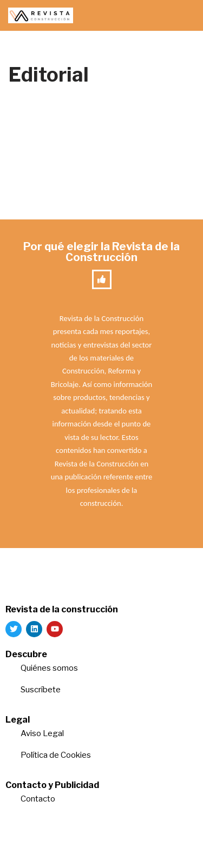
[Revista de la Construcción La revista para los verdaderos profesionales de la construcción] (41, 15)
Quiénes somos (49, 668)
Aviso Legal (42, 733)
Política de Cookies (56, 755)
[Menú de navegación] (182, 16)
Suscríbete (41, 690)
